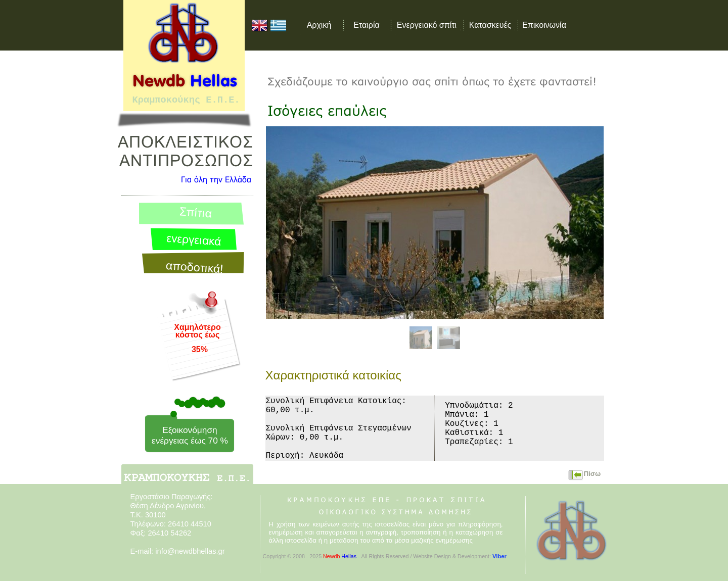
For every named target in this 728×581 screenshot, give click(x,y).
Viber (499, 556)
